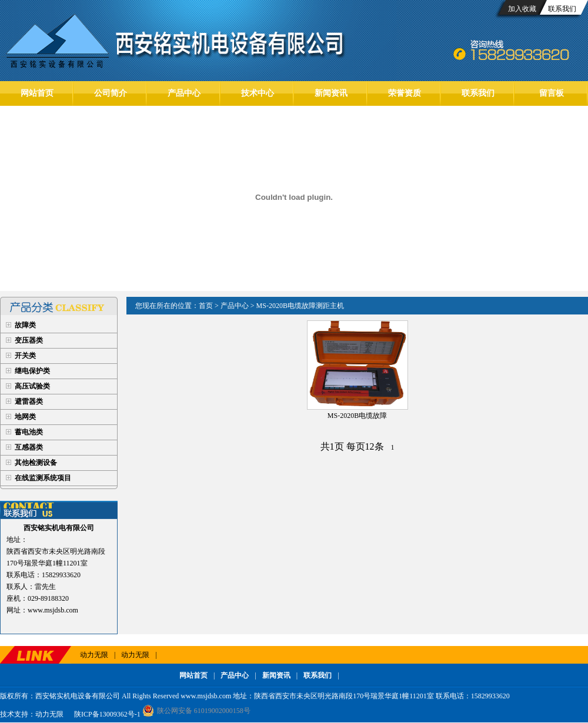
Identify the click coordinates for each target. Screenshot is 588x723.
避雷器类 (29, 401)
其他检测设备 (36, 463)
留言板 (552, 93)
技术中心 (258, 93)
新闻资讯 (331, 93)
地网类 (25, 417)
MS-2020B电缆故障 (357, 416)
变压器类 (29, 340)
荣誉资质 (405, 93)
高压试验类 (32, 386)
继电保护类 (32, 371)
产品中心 (184, 93)
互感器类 (29, 447)
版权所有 (14, 696)
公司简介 (111, 93)
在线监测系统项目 (43, 478)
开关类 (25, 356)
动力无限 (94, 655)
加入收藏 (522, 9)
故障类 (25, 325)
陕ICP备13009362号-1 (106, 714)
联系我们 (562, 9)
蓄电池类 (29, 432)
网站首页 (37, 93)
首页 (206, 306)
